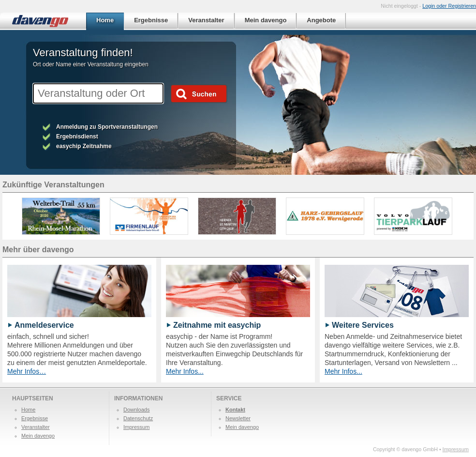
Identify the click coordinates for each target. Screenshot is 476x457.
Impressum (136, 427)
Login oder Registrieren (449, 6)
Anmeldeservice (44, 325)
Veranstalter (36, 427)
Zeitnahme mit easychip (217, 325)
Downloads (136, 410)
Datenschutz (138, 418)
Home (28, 410)
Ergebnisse (35, 418)
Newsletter (238, 418)
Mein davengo (38, 436)
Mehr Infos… (27, 371)
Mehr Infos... (185, 371)
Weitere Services (363, 325)
